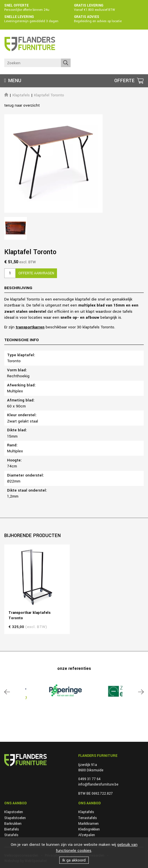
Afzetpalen (87, 835)
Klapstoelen (14, 812)
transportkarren (30, 327)
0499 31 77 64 (89, 779)
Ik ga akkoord (74, 860)
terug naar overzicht (22, 105)
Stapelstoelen (15, 818)
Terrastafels (88, 818)
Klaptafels (21, 95)
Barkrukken (13, 824)
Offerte (125, 81)
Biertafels (12, 829)
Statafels (11, 835)
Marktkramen (88, 824)
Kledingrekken (89, 829)
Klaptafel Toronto (49, 95)
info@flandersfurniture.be (98, 784)
